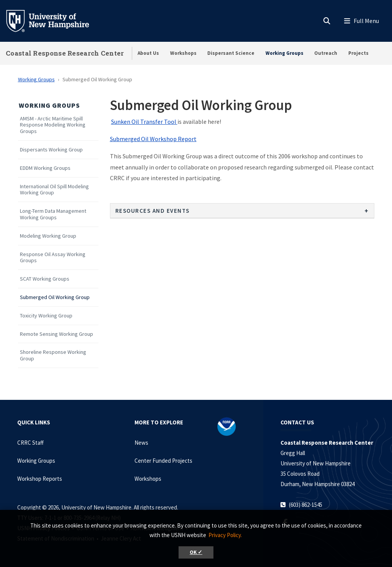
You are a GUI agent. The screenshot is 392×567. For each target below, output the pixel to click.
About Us (148, 53)
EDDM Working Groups (45, 168)
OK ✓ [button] (196, 552)
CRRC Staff (30, 443)
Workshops (183, 53)
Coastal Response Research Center (65, 53)
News (141, 443)
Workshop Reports (40, 479)
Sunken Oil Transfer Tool (144, 122)
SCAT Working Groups (45, 279)
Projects (358, 53)
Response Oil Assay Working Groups (53, 258)
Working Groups (285, 53)
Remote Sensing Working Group (57, 334)
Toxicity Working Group (46, 316)
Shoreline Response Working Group (53, 355)
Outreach (326, 53)
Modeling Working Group (48, 236)
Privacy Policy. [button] (225, 535)
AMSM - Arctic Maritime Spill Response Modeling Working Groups (53, 125)
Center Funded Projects (163, 461)
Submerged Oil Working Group (55, 297)
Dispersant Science (231, 53)
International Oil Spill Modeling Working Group (54, 190)
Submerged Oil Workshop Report (153, 139)
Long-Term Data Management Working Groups (53, 214)
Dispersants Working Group (51, 150)
